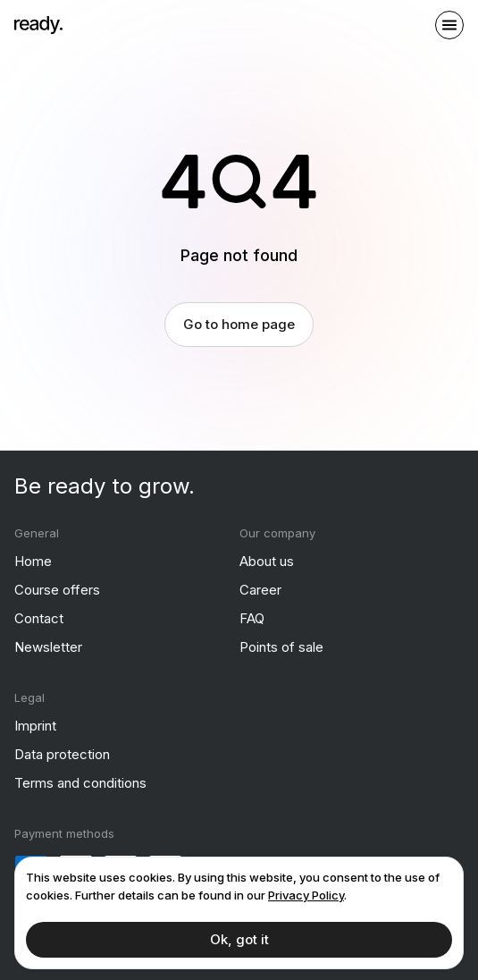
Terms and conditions (80, 783)
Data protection (62, 754)
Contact (39, 618)
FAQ (252, 618)
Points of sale (281, 647)
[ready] (38, 25)
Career (260, 590)
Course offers (57, 590)
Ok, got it (239, 939)
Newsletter (48, 647)
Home (33, 561)
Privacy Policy (306, 895)
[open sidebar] (449, 25)
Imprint (35, 726)
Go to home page (239, 324)
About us (267, 561)
